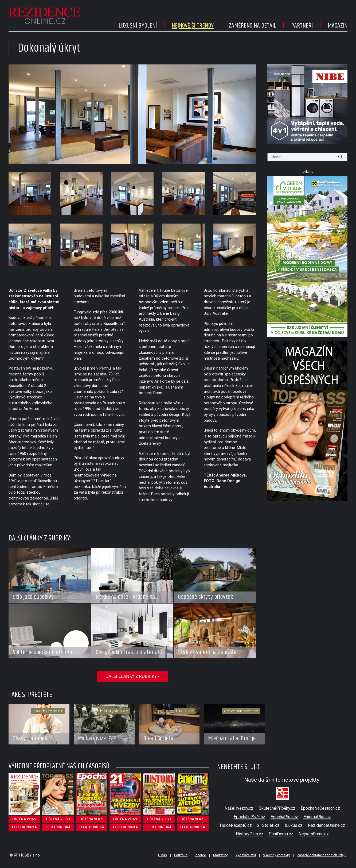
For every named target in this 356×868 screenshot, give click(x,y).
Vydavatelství (246, 855)
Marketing (221, 855)
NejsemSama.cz (314, 834)
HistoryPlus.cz (250, 834)
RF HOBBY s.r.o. (27, 855)
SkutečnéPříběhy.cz (277, 808)
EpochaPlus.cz (284, 817)
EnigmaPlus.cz (317, 817)
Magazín (338, 26)
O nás (163, 855)
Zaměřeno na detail (252, 26)
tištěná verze (24, 819)
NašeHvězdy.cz (239, 808)
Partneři (302, 26)
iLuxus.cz (294, 825)
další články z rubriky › (132, 676)
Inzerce (200, 855)
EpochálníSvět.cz (249, 817)
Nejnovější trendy (193, 26)
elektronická (24, 827)
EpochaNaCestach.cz (320, 808)
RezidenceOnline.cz (326, 825)
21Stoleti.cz (268, 825)
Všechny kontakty (276, 855)
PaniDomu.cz (281, 834)
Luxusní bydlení (138, 26)
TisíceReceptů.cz (236, 825)
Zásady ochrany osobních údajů (322, 855)
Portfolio (181, 855)
